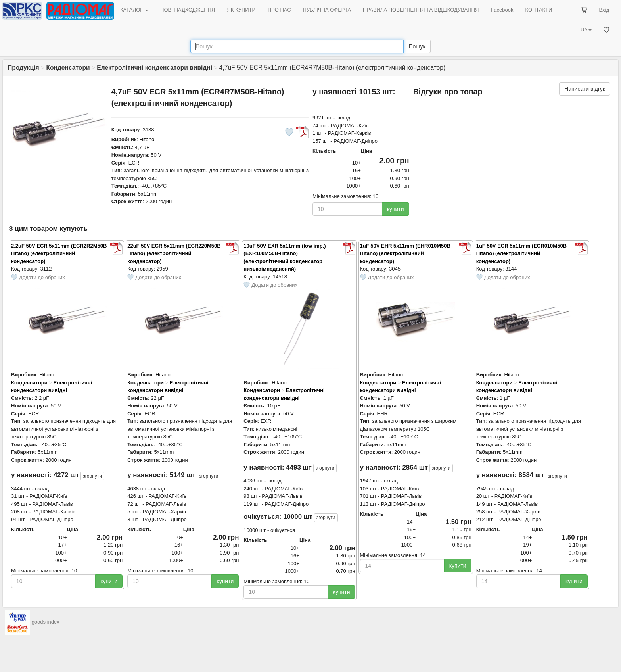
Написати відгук (585, 89)
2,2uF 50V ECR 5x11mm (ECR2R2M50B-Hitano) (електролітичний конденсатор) (60, 253)
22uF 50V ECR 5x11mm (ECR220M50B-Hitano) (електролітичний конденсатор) (175, 253)
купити (396, 209)
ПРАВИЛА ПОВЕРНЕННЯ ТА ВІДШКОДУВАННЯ (421, 10)
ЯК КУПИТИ (241, 10)
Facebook (502, 10)
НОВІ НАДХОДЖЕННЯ (188, 10)
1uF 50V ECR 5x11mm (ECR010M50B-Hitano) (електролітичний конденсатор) (522, 253)
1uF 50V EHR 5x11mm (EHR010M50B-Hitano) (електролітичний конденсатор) (406, 253)
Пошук (417, 46)
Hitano (147, 139)
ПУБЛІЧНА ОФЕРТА (327, 10)
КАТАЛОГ (134, 10)
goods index (46, 622)
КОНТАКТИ (539, 10)
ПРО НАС (279, 10)
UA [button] (586, 30)
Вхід (604, 10)
